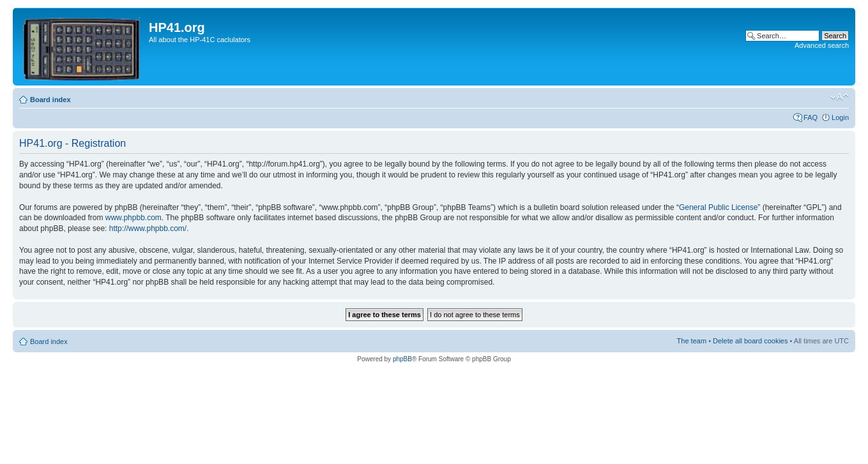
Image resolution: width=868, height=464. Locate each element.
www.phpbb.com (133, 218)
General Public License (718, 207)
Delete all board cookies (750, 341)
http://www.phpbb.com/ (148, 228)
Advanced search (822, 45)
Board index (50, 100)
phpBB (402, 359)
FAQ (811, 117)
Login (840, 117)
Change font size (840, 97)
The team (692, 341)
